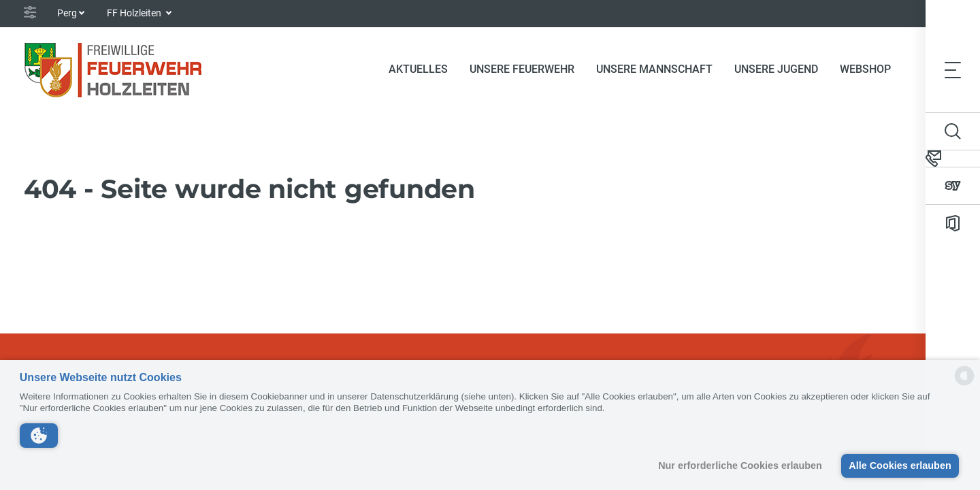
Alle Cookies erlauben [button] (900, 465)
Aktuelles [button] (418, 69)
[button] (39, 436)
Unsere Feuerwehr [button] (522, 69)
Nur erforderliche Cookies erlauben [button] (740, 465)
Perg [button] (67, 13)
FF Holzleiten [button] (135, 13)
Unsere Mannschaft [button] (654, 69)
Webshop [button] (865, 69)
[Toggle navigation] (953, 69)
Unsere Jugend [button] (776, 69)
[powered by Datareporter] (964, 384)
